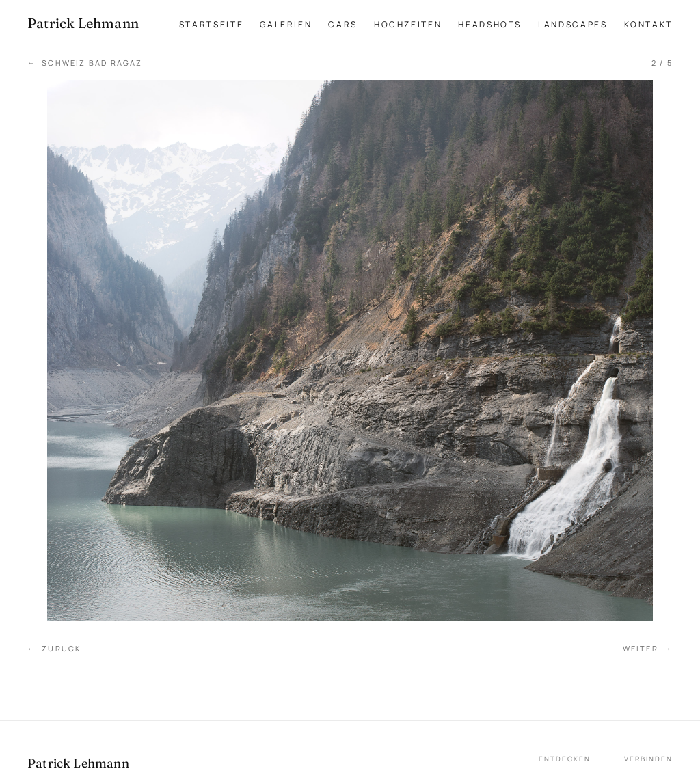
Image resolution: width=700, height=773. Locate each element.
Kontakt (648, 24)
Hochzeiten (408, 24)
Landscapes (573, 24)
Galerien (286, 24)
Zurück (54, 649)
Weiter (648, 649)
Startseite (211, 24)
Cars (343, 24)
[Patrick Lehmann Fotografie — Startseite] (83, 23)
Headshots (490, 24)
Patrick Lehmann (78, 763)
